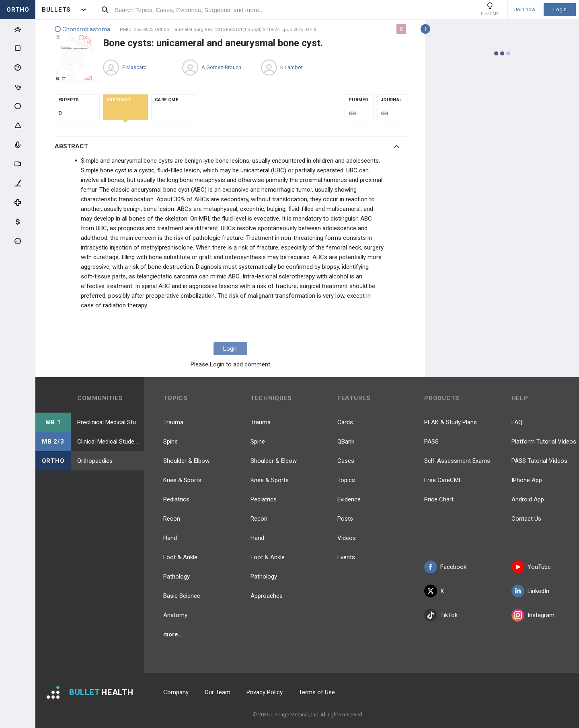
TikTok (441, 615)
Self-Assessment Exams (457, 461)
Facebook (445, 567)
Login (560, 9)
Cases (346, 461)
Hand (170, 538)
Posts (345, 519)
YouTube (531, 567)
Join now (525, 10)
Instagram (533, 615)
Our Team (218, 692)
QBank (346, 442)
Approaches (267, 596)
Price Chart (439, 499)
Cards (345, 422)
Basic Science (182, 596)
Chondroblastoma (82, 30)
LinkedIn (530, 591)
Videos (347, 538)
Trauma (173, 422)
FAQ (517, 422)
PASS (431, 442)
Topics (346, 480)
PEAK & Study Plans (451, 422)
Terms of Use (317, 692)
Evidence (349, 499)
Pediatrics (176, 499)
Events (346, 557)
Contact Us (526, 519)
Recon (172, 519)
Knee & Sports (182, 480)
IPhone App (527, 480)
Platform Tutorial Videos (544, 442)
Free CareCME (443, 480)
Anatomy (175, 615)
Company (176, 692)
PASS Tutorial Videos (539, 461)
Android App (528, 499)
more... (173, 634)
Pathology (177, 577)
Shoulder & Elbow (186, 461)
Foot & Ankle (180, 557)
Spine (170, 442)
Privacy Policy (265, 692)
